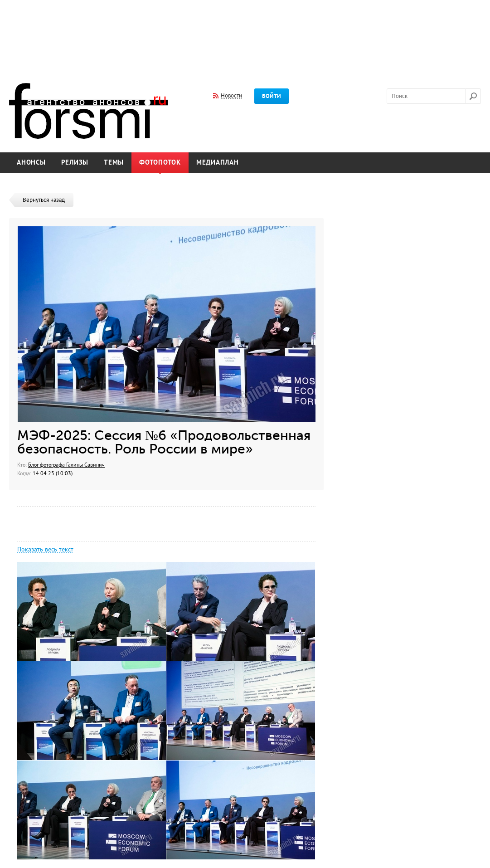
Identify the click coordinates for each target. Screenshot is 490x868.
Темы (114, 163)
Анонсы (31, 163)
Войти (272, 96)
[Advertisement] (245, 35)
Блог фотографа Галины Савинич (66, 465)
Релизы (75, 163)
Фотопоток (160, 163)
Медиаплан (218, 163)
